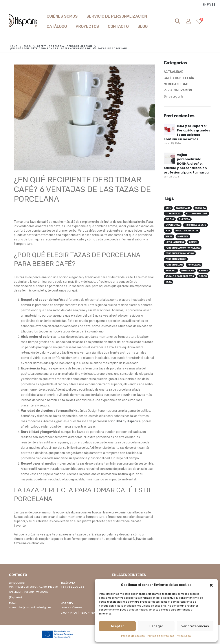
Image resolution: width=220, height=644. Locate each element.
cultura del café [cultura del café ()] (197, 214)
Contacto (118, 26)
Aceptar (117, 626)
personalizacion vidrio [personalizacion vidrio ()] (180, 253)
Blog (143, 26)
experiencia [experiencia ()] (173, 225)
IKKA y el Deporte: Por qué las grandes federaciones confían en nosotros (187, 133)
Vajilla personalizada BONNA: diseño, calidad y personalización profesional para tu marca (186, 164)
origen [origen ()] (193, 242)
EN (204, 5)
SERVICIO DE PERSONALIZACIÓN (117, 16)
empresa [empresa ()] (184, 219)
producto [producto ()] (188, 271)
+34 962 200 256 (72, 587)
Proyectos (87, 26)
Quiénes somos (62, 16)
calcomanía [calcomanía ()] (183, 208)
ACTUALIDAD (174, 72)
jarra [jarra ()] (169, 236)
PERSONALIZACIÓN (178, 90)
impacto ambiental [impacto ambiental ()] (187, 231)
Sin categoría (174, 97)
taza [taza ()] (169, 282)
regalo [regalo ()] (203, 271)
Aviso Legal (184, 636)
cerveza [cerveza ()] (200, 208)
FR (209, 5)
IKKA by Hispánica (128, 421)
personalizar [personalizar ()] (174, 265)
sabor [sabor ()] (203, 276)
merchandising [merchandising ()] (175, 242)
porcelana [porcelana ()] (194, 265)
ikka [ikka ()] (168, 231)
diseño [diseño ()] (170, 219)
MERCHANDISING (176, 84)
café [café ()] (168, 208)
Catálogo (57, 26)
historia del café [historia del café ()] (195, 225)
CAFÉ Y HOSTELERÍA (179, 78)
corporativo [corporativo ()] (173, 214)
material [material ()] (183, 236)
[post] (169, 129)
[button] (211, 585)
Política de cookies (133, 636)
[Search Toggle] (178, 21)
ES (214, 5)
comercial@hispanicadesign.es (30, 607)
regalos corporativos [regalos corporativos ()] (180, 276)
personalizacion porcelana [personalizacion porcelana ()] (183, 248)
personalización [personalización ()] (176, 259)
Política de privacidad (161, 636)
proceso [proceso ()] (171, 271)
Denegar (156, 626)
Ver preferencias (195, 626)
